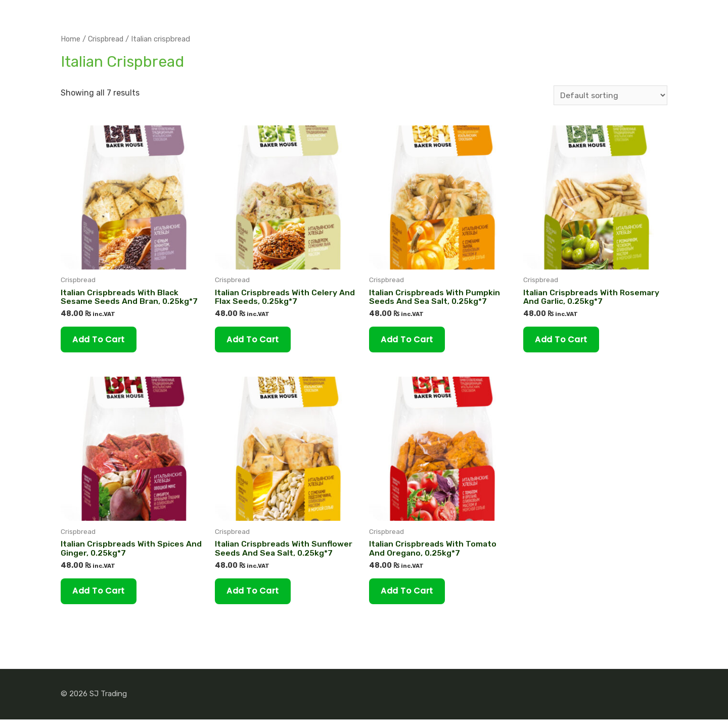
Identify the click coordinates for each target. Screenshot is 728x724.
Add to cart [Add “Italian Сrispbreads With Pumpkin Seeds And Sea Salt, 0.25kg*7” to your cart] (409, 341)
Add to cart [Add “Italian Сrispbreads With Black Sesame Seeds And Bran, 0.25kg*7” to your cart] (100, 341)
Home (71, 39)
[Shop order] (610, 95)
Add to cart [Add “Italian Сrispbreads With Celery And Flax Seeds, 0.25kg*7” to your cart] (255, 341)
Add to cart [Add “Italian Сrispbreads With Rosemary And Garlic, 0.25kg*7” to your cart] (563, 341)
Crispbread (107, 39)
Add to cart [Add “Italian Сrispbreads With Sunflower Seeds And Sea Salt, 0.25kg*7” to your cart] (255, 595)
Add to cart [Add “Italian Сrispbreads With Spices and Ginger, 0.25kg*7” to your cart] (100, 595)
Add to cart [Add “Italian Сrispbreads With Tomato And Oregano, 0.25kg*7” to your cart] (409, 595)
